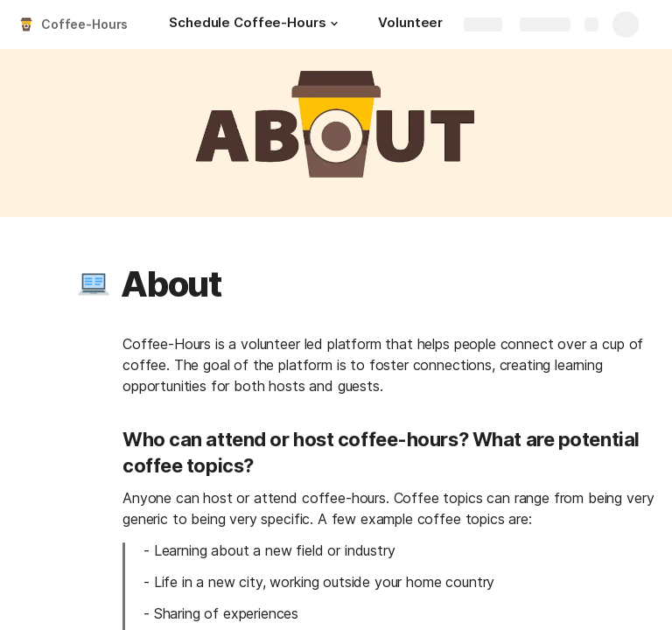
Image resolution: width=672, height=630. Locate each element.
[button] (334, 24)
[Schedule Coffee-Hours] (256, 24)
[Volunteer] (410, 24)
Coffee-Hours (84, 24)
